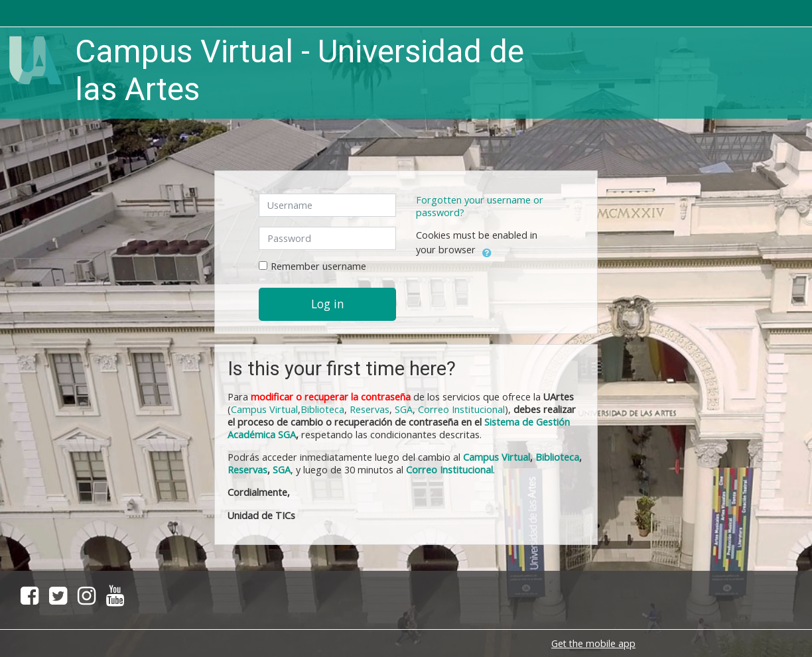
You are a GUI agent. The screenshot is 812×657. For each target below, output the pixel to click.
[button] (487, 251)
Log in (328, 304)
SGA (404, 409)
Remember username (318, 266)
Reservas (370, 409)
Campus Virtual (497, 457)
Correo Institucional (461, 409)
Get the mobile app (593, 643)
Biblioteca (322, 409)
